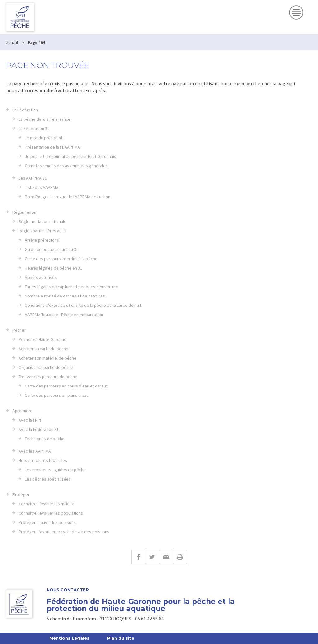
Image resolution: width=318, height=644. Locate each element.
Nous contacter (68, 590)
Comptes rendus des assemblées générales (66, 166)
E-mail (166, 557)
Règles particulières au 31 (43, 231)
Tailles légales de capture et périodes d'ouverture (72, 287)
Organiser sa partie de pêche (46, 367)
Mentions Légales (69, 638)
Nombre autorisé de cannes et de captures (65, 296)
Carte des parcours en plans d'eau (57, 395)
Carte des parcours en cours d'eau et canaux (66, 386)
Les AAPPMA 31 (33, 178)
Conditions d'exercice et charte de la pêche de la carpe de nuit (83, 305)
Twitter (152, 557)
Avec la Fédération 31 (39, 429)
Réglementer (25, 212)
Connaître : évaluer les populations (51, 513)
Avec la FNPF (30, 420)
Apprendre (23, 411)
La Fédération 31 (34, 128)
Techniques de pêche (45, 439)
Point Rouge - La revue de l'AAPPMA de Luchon (68, 197)
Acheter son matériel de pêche (48, 358)
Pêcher (19, 330)
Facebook (138, 557)
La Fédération (25, 110)
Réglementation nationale (43, 221)
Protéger (21, 494)
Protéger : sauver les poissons (47, 522)
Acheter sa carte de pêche (43, 349)
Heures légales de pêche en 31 (54, 268)
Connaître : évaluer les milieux (46, 504)
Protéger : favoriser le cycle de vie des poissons (64, 532)
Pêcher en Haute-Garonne (43, 339)
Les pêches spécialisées (48, 479)
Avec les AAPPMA (35, 451)
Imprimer (180, 557)
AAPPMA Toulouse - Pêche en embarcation (64, 315)
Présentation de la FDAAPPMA (52, 147)
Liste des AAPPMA (42, 187)
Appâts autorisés (41, 277)
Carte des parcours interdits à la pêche (61, 259)
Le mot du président (44, 138)
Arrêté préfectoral (42, 240)
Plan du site (121, 638)
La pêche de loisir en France (45, 119)
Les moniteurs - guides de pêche (55, 470)
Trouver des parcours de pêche (48, 377)
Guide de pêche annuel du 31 (52, 249)
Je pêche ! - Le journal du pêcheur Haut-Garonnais (70, 156)
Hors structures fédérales (43, 460)
